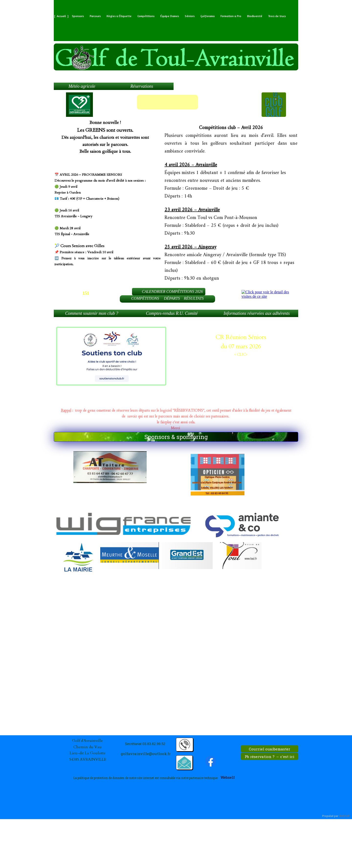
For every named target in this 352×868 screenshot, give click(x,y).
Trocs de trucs (277, 16)
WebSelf (344, 816)
